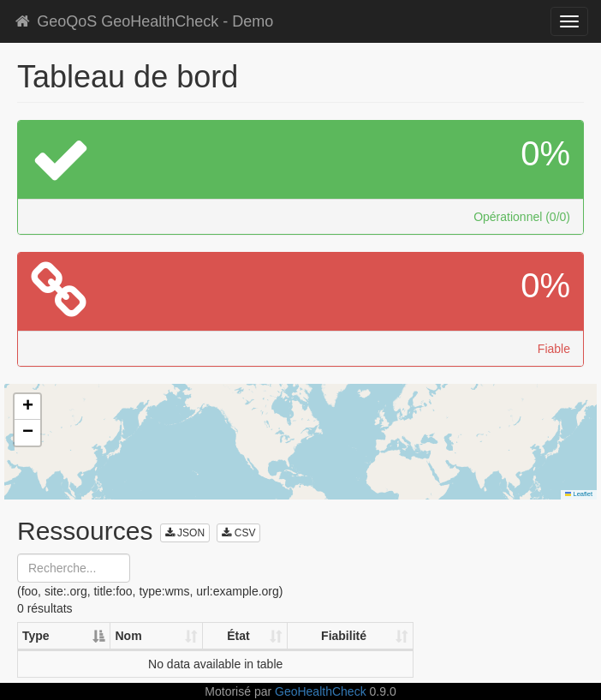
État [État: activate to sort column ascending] (238, 636)
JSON (185, 533)
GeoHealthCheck (321, 691)
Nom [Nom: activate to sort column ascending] (128, 636)
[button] (27, 407)
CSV (238, 533)
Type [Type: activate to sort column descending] (36, 636)
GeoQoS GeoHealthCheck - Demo (143, 21)
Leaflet (579, 494)
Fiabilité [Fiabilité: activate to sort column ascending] (344, 636)
